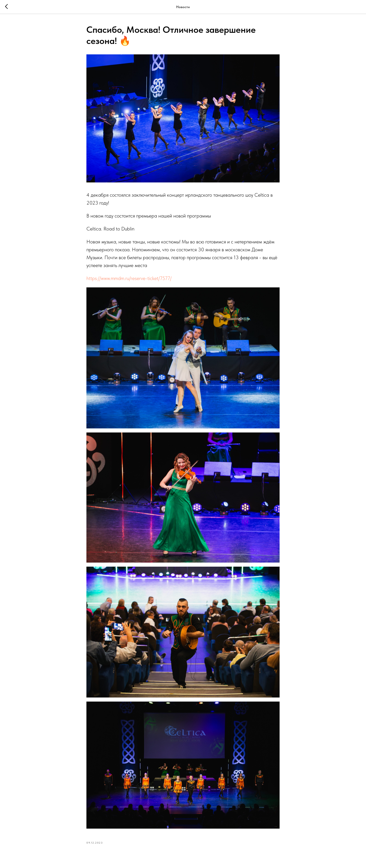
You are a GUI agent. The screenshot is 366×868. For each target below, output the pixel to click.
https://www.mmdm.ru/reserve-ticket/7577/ (129, 278)
